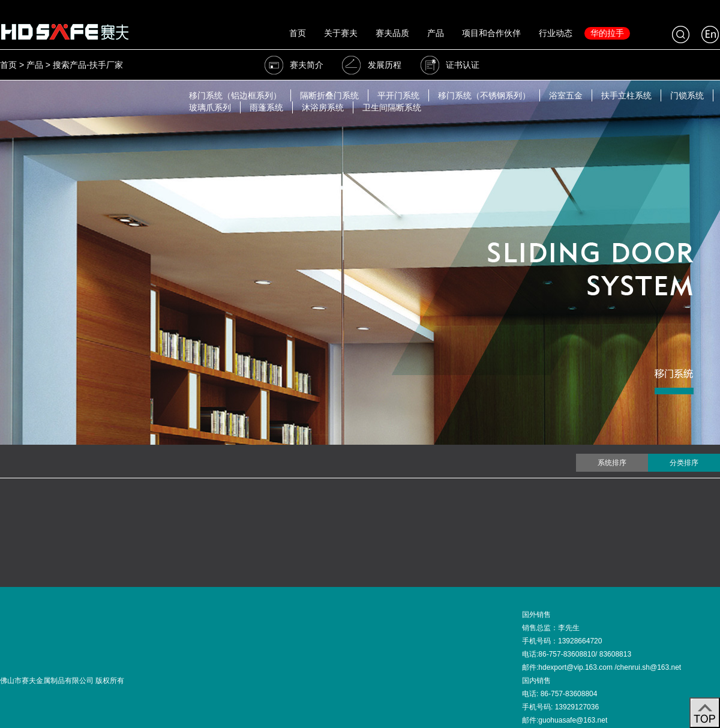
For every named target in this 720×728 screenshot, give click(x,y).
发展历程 (371, 65)
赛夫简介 (294, 65)
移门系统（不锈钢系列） (484, 95)
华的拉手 (607, 33)
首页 (298, 33)
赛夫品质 (392, 33)
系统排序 (612, 463)
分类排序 (684, 463)
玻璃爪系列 (210, 107)
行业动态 (556, 33)
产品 (436, 33)
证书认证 (449, 65)
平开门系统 (398, 95)
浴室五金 (566, 95)
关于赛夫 (341, 33)
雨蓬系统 (266, 107)
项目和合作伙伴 (491, 33)
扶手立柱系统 (626, 95)
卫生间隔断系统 (392, 107)
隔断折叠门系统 (329, 95)
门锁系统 (687, 95)
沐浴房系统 (323, 107)
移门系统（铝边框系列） (235, 95)
